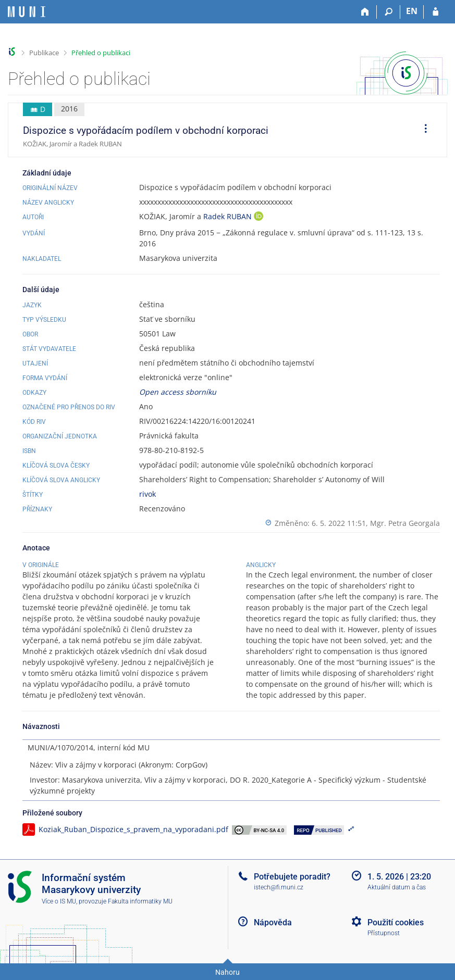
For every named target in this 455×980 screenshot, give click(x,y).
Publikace (44, 53)
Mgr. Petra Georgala (405, 523)
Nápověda (273, 922)
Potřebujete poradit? (292, 877)
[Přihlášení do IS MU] (435, 12)
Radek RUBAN (229, 216)
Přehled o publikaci (101, 53)
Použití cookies (396, 922)
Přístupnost (384, 933)
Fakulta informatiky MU (140, 901)
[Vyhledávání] (389, 12)
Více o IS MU (59, 901)
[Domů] (365, 12)
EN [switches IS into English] (412, 11)
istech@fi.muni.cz (279, 887)
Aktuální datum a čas (397, 887)
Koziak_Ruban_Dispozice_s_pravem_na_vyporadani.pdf (133, 829)
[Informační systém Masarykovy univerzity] (27, 12)
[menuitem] (422, 130)
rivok (147, 494)
